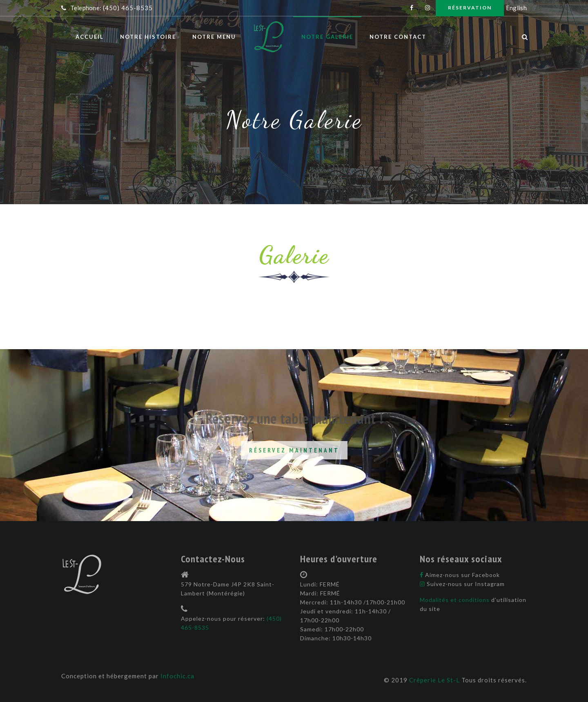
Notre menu (214, 37)
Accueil (90, 37)
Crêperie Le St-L (434, 680)
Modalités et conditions (455, 600)
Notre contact (398, 37)
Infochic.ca (177, 676)
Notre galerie (327, 37)
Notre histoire (148, 37)
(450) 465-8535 (128, 8)
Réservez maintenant (294, 450)
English (516, 8)
